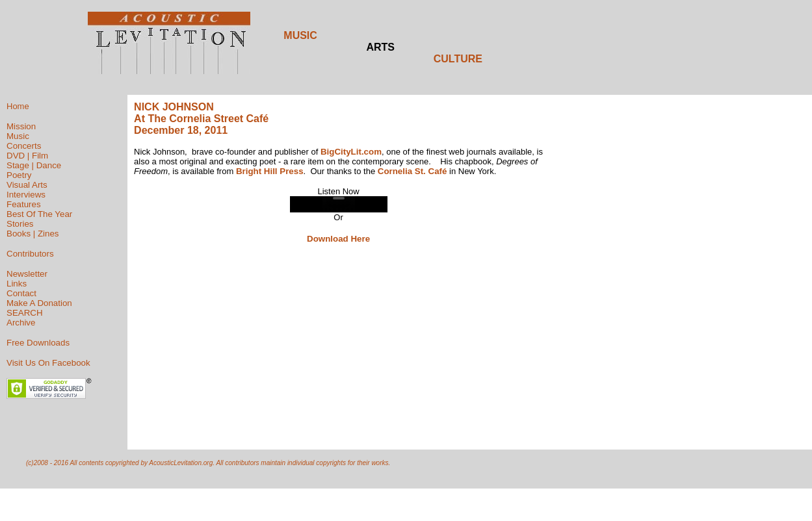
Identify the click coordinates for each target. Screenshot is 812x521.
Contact (21, 293)
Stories (20, 224)
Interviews (26, 195)
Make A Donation (39, 303)
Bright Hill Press (270, 171)
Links (17, 284)
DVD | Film (27, 156)
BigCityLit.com (351, 152)
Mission (21, 126)
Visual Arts (27, 185)
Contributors (30, 254)
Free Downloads (38, 343)
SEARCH (25, 313)
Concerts (24, 146)
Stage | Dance (34, 165)
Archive (21, 323)
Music (18, 136)
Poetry (19, 175)
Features (24, 204)
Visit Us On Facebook (48, 363)
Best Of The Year (39, 214)
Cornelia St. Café (413, 171)
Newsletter (27, 274)
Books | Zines (33, 234)
